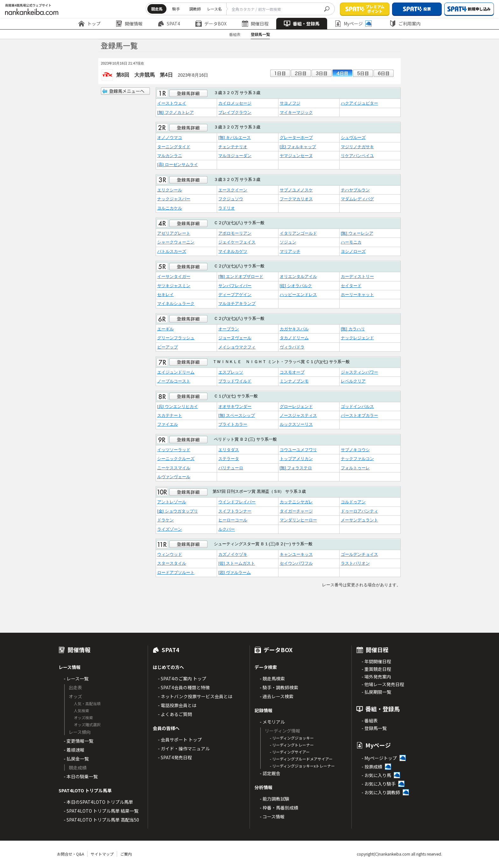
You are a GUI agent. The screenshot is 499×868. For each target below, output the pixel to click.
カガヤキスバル (294, 329)
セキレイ (165, 295)
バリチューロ (231, 468)
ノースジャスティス (298, 415)
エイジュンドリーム (176, 372)
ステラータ (229, 459)
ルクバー (227, 529)
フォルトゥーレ (355, 468)
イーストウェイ (172, 103)
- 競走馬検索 (272, 679)
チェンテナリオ (233, 147)
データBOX (211, 24)
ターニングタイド (174, 147)
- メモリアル (272, 722)
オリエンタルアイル (298, 276)
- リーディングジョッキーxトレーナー (302, 766)
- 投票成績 (372, 767)
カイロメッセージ (235, 103)
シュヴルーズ (353, 138)
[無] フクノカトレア (176, 112)
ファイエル (168, 424)
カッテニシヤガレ (296, 502)
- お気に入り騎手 (379, 784)
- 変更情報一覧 (78, 741)
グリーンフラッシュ (176, 338)
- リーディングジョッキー (292, 738)
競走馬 (157, 9)
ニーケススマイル (174, 468)
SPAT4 (169, 24)
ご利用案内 (405, 24)
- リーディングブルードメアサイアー (301, 759)
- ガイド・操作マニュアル (184, 748)
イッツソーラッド (174, 450)
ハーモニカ (351, 242)
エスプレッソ (231, 372)
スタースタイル (172, 563)
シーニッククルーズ (176, 459)
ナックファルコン (357, 459)
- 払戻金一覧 (76, 759)
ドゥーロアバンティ (359, 511)
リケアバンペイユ (357, 156)
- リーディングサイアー (290, 752)
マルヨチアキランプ (237, 303)
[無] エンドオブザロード (241, 276)
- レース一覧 (76, 679)
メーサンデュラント (359, 520)
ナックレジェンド (357, 338)
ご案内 (126, 854)
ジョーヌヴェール (235, 338)
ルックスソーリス (296, 424)
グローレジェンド (296, 406)
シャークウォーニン (176, 242)
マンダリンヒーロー (298, 520)
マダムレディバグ (357, 199)
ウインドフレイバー (237, 502)
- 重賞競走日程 (376, 669)
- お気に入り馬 (376, 775)
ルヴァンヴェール (174, 477)
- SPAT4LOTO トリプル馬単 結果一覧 (101, 811)
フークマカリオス (296, 199)
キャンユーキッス (296, 554)
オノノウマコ (170, 138)
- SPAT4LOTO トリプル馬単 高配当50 (101, 820)
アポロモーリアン (235, 233)
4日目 (342, 73)
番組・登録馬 (302, 24)
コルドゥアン (353, 502)
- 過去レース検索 (277, 696)
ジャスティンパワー (359, 372)
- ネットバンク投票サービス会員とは (195, 696)
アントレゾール (172, 502)
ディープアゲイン (235, 295)
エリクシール (170, 190)
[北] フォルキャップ (298, 147)
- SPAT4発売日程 (175, 757)
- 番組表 (370, 720)
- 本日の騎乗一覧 (81, 776)
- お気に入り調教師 (381, 792)
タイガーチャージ (296, 511)
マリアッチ (290, 251)
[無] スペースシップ (237, 415)
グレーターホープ (296, 138)
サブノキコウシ (355, 450)
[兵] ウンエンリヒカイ (178, 406)
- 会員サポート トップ (180, 740)
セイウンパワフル (296, 563)
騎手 (176, 9)
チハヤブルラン (355, 190)
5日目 (363, 73)
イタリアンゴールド (298, 233)
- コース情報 (272, 816)
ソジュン (288, 242)
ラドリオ (227, 208)
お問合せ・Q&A (70, 854)
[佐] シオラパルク (296, 286)
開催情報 (129, 24)
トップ (89, 24)
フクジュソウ (231, 199)
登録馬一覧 (260, 34)
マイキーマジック (296, 112)
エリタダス (229, 450)
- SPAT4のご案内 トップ (182, 679)
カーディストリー (357, 276)
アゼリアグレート (174, 233)
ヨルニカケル (170, 208)
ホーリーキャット (357, 295)
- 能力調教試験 (274, 799)
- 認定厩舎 (270, 773)
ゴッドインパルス (357, 406)
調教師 (195, 9)
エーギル (165, 329)
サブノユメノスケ (296, 190)
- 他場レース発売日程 (383, 684)
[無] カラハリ (353, 329)
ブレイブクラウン (235, 112)
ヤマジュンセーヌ (296, 156)
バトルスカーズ (172, 251)
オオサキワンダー (235, 406)
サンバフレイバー (235, 286)
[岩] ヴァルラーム (235, 572)
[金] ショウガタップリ (178, 511)
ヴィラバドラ (292, 347)
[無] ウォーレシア (357, 233)
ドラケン (165, 520)
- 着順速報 (74, 750)
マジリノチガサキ (357, 147)
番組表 (235, 34)
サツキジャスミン (174, 286)
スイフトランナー (235, 511)
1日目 (280, 73)
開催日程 (255, 24)
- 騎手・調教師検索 (279, 687)
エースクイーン (233, 190)
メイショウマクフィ (237, 347)
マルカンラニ (170, 156)
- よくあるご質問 (175, 714)
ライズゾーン (170, 529)
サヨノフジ (290, 103)
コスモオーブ (292, 372)
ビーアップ (168, 347)
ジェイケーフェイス (237, 242)
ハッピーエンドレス (298, 295)
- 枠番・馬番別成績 (279, 808)
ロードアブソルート (176, 572)
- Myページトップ (379, 758)
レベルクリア (353, 381)
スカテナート (170, 415)
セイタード (351, 286)
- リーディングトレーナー (292, 745)
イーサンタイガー (174, 276)
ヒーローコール (233, 520)
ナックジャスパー (174, 199)
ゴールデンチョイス (359, 554)
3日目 (322, 73)
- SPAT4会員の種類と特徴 (184, 687)
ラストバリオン (355, 563)
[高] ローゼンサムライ (178, 165)
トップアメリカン (296, 459)
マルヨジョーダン (235, 156)
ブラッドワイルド (235, 381)
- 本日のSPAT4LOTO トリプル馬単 (98, 802)
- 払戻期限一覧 (376, 692)
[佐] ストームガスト (237, 563)
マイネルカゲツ (233, 251)
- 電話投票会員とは (177, 705)
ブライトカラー (233, 424)
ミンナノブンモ (294, 381)
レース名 (214, 9)
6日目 (384, 73)
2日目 (301, 73)
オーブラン (229, 329)
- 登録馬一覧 (374, 728)
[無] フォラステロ (296, 468)
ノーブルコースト (174, 381)
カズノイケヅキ (233, 554)
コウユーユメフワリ (298, 450)
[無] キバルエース (235, 138)
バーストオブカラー (359, 415)
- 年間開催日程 (376, 661)
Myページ (353, 24)
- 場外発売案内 (376, 677)
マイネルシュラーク (176, 303)
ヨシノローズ (353, 251)
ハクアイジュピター (359, 103)
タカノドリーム (294, 338)
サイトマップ (102, 854)
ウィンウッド (170, 554)
